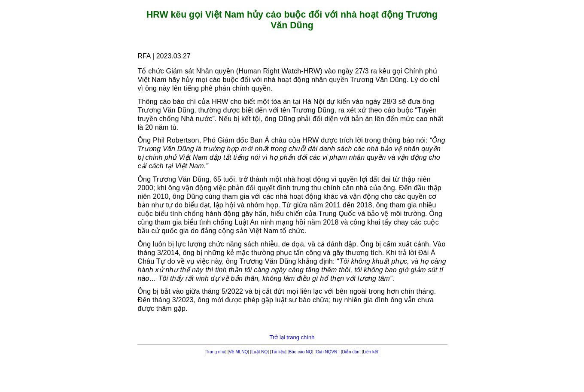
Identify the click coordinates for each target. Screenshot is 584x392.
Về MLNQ (238, 352)
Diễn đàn (350, 352)
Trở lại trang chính (292, 337)
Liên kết (370, 352)
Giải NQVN (327, 352)
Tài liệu (278, 352)
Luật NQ (260, 352)
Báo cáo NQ (301, 352)
